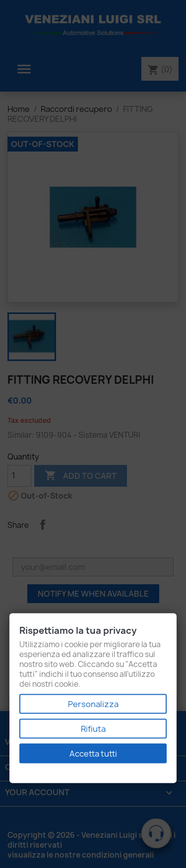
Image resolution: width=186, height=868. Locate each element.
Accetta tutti (93, 754)
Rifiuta (93, 729)
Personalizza (93, 704)
